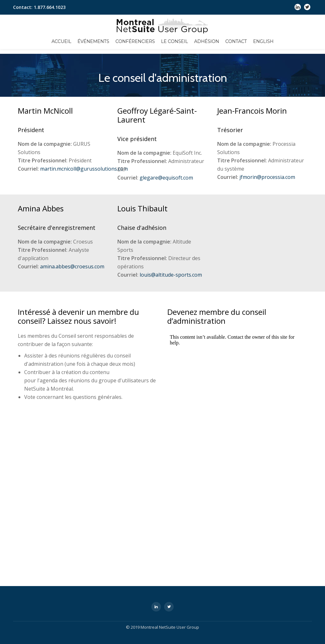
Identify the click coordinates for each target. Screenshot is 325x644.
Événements (93, 41)
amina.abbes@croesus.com (72, 266)
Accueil (61, 41)
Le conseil (175, 41)
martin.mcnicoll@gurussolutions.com (84, 169)
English (263, 41)
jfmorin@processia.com (267, 177)
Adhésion (207, 41)
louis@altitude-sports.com (171, 275)
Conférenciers (135, 41)
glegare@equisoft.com (166, 178)
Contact (236, 41)
